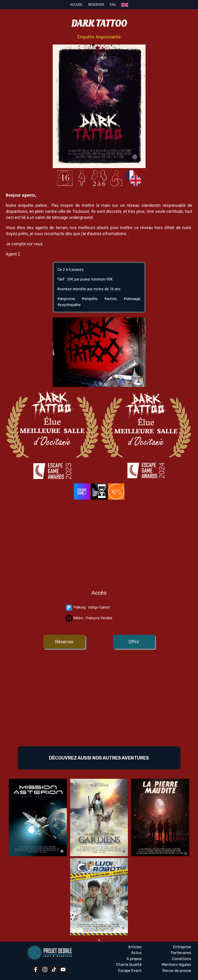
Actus (136, 953)
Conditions (182, 959)
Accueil (76, 5)
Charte (129, 965)
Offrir (134, 642)
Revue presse (177, 971)
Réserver (96, 5)
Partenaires (181, 953)
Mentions (176, 965)
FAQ (113, 5)
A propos (134, 959)
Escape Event (130, 971)
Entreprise (182, 947)
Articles (135, 947)
